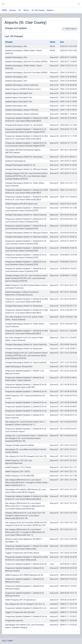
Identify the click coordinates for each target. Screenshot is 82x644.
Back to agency (70, 29)
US (20, 10)
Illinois (26, 10)
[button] (79, 4)
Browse (13, 10)
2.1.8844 (9, 641)
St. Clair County (38, 10)
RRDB (4, 10)
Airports (50, 10)
